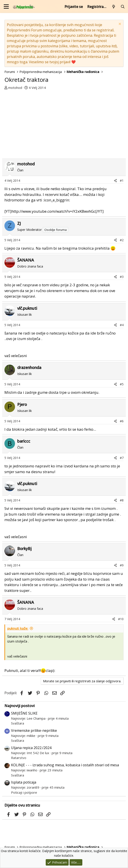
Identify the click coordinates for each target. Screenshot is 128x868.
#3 (122, 277)
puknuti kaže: (18, 628)
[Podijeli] (115, 181)
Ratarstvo (19, 758)
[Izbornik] (6, 7)
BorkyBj (24, 549)
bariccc (24, 441)
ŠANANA (26, 260)
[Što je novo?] (114, 7)
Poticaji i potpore (24, 792)
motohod (15, 88)
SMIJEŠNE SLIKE (24, 713)
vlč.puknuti (27, 308)
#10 (121, 619)
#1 (122, 181)
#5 (122, 384)
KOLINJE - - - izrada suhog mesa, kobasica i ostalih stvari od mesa (65, 765)
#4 (122, 325)
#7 (122, 458)
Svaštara (18, 723)
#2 (122, 240)
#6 (122, 421)
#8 (122, 500)
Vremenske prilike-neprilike (34, 730)
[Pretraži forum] (123, 7)
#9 (122, 565)
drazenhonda (29, 367)
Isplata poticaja (24, 782)
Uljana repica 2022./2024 (31, 748)
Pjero (22, 404)
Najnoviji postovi (20, 706)
